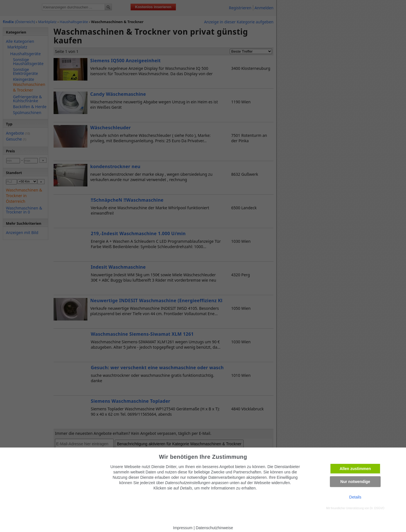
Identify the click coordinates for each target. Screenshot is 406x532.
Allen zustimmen (355, 469)
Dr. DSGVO (377, 508)
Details (355, 497)
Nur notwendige (355, 482)
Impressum (183, 528)
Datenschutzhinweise (214, 528)
